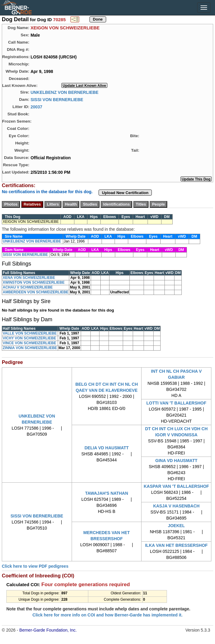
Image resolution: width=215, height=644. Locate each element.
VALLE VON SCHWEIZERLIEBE (30, 333)
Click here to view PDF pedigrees (35, 566)
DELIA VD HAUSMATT (106, 448)
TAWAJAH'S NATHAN (106, 493)
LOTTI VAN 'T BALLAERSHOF (176, 403)
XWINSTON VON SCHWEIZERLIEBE (34, 282)
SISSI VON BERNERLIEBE (57, 99)
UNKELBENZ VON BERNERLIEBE (65, 92)
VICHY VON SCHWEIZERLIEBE (29, 338)
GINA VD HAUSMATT (176, 461)
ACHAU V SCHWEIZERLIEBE (28, 287)
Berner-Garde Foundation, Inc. (48, 630)
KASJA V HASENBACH (176, 506)
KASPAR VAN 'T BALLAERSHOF (176, 486)
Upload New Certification (125, 193)
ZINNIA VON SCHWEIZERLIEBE (30, 348)
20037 (36, 107)
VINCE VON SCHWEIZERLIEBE (29, 343)
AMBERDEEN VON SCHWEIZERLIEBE (36, 292)
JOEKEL (176, 526)
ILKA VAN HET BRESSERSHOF (176, 545)
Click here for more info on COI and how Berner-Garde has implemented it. (107, 615)
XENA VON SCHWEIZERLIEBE (29, 278)
